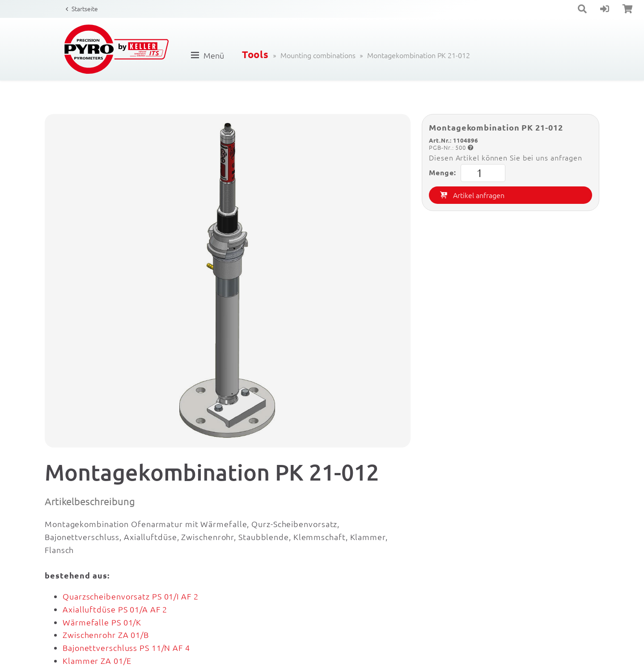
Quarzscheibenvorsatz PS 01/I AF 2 (131, 596)
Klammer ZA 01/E (97, 661)
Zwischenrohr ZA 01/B (106, 635)
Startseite (85, 8)
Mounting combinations (318, 55)
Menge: (467, 173)
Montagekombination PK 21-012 (419, 55)
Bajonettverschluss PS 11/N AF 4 (126, 648)
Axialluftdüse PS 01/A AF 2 (115, 609)
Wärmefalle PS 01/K (102, 622)
